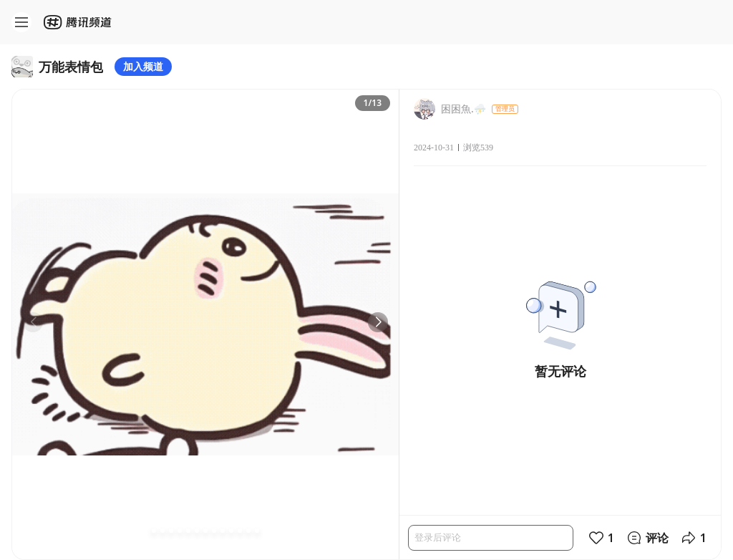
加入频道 (143, 66)
